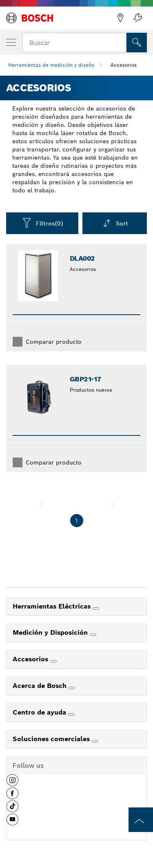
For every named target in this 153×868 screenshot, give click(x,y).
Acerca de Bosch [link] (41, 686)
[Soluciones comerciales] (95, 741)
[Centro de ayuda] (71, 715)
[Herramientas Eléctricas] (96, 609)
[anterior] (41, 504)
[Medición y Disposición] (93, 635)
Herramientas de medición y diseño (51, 65)
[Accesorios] (53, 661)
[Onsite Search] (137, 43)
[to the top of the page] (141, 820)
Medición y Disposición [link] (51, 632)
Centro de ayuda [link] (40, 712)
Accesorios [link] (31, 659)
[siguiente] (112, 504)
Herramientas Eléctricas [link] (53, 606)
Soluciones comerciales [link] (52, 739)
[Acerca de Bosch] (72, 688)
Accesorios (124, 65)
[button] (12, 783)
